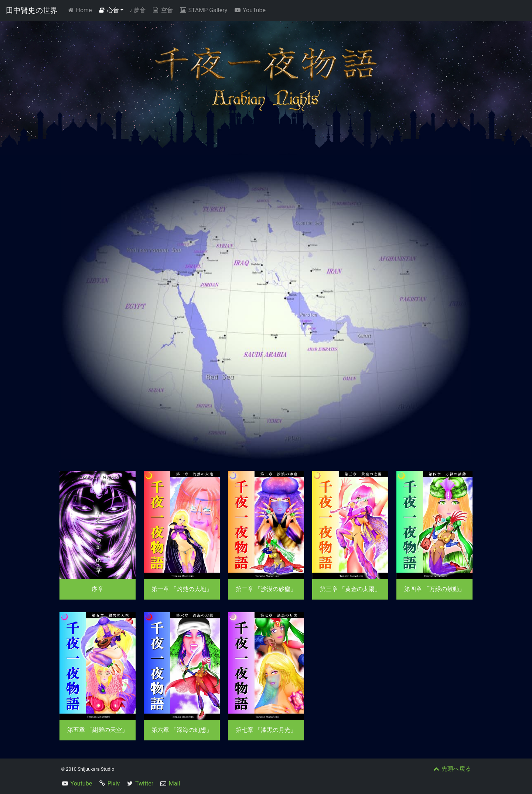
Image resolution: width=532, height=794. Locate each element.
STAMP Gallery (203, 10)
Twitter (144, 783)
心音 (109, 10)
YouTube (249, 10)
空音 (162, 10)
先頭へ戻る (451, 769)
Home (81, 10)
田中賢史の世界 (32, 10)
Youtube (81, 783)
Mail (174, 783)
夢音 (137, 10)
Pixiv (114, 783)
